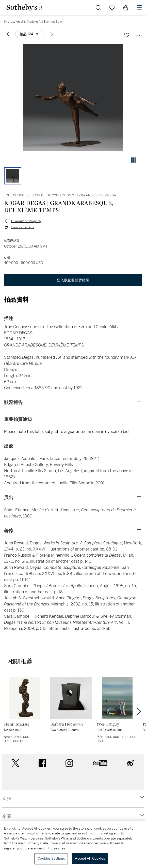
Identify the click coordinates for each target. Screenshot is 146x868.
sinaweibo (131, 763)
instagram (69, 763)
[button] (73, 98)
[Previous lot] (8, 34)
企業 (7, 816)
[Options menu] (30, 34)
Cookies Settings (51, 858)
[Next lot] (52, 34)
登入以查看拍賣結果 (73, 280)
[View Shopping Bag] (126, 8)
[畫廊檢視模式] (134, 160)
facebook (42, 763)
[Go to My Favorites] (112, 8)
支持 (7, 798)
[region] (73, 844)
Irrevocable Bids (22, 227)
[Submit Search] (98, 8)
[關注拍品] (127, 35)
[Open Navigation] (139, 8)
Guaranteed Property (26, 221)
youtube (100, 763)
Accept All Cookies (90, 858)
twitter (15, 763)
